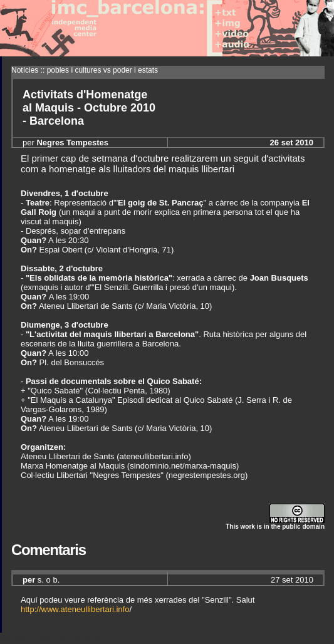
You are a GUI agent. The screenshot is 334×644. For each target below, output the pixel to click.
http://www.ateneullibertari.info (75, 609)
